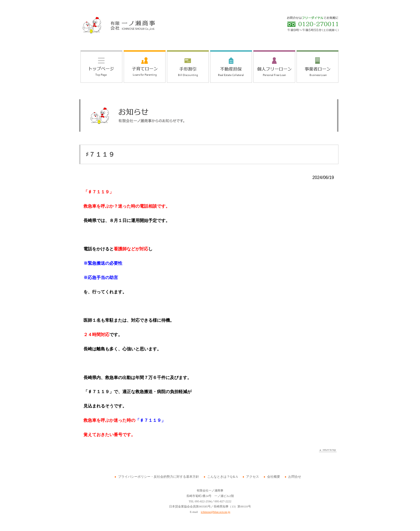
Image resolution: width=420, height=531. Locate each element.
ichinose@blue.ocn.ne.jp (216, 512)
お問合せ (295, 477)
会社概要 (274, 477)
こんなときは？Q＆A (222, 477)
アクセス (253, 477)
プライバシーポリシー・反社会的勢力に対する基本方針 (159, 477)
